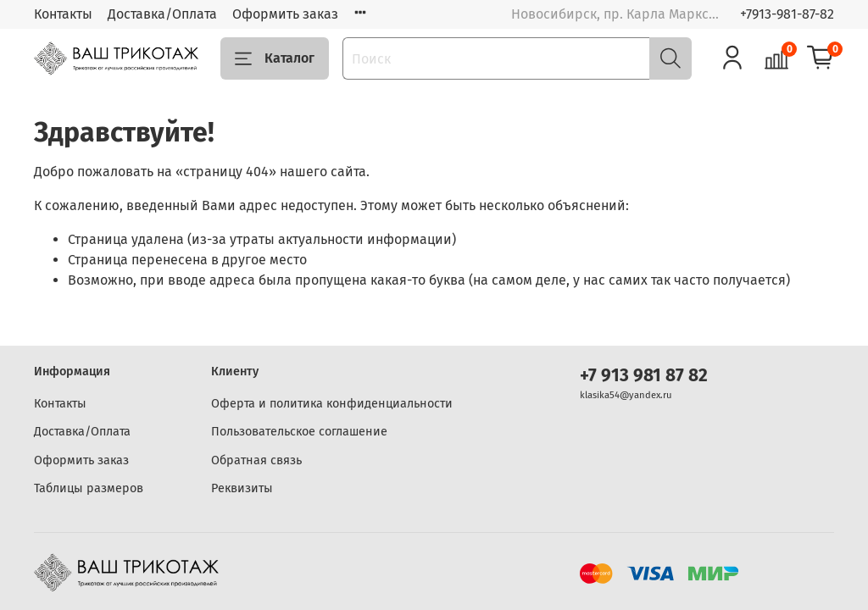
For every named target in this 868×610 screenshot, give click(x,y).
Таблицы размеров (89, 488)
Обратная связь (256, 460)
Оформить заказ (285, 14)
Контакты (63, 14)
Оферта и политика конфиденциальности (332, 404)
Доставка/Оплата (162, 14)
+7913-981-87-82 (787, 14)
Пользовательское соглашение (299, 432)
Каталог (275, 58)
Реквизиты (242, 488)
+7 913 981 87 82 (644, 376)
